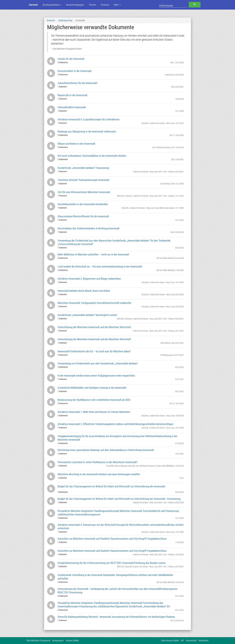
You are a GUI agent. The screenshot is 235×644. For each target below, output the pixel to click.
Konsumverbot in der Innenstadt (75, 71)
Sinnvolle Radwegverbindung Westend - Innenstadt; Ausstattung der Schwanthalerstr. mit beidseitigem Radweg (116, 617)
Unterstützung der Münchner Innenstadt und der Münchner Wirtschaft (94, 327)
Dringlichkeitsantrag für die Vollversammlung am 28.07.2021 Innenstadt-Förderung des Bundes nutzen (112, 563)
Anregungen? (58, 640)
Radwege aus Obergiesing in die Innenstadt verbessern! (87, 132)
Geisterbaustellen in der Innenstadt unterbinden (83, 204)
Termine (92, 5)
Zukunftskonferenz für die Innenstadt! (78, 83)
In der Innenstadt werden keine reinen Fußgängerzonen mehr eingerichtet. (97, 376)
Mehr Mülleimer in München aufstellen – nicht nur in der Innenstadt (93, 254)
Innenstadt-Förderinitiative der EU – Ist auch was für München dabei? (94, 351)
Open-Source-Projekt (170, 640)
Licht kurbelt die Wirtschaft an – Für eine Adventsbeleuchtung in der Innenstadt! (100, 267)
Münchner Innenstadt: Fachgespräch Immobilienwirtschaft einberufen (94, 303)
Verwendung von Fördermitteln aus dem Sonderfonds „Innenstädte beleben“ (98, 363)
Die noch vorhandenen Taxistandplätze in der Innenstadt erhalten (92, 156)
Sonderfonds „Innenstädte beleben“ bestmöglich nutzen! (87, 315)
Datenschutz (191, 640)
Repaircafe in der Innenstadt (72, 95)
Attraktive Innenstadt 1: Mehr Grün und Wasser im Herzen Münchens (94, 412)
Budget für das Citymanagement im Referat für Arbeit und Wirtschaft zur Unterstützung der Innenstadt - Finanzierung (119, 499)
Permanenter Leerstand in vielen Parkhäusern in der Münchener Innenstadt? (98, 462)
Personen (105, 5)
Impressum (203, 640)
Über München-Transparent (38, 640)
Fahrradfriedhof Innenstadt (72, 107)
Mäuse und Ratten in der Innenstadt (76, 144)
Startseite (33, 5)
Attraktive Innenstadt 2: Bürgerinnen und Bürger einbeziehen (89, 279)
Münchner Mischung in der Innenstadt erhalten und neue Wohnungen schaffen (99, 474)
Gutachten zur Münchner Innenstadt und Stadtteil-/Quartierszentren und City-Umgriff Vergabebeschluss (112, 539)
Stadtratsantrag (65, 20)
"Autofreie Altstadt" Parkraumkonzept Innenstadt (83, 180)
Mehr (117, 5)
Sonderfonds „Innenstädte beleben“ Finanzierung (83, 168)
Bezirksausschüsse (52, 5)
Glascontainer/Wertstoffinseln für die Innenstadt (83, 216)
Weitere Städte (72, 640)
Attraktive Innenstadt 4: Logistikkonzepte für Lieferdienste (89, 119)
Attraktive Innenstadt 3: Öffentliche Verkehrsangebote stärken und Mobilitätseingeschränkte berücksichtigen (115, 424)
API (182, 640)
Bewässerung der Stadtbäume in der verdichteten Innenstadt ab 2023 (94, 400)
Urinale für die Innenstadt (71, 59)
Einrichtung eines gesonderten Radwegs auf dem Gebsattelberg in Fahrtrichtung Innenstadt (106, 450)
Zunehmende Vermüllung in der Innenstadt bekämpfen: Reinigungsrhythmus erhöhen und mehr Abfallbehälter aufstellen (115, 577)
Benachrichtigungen (75, 5)
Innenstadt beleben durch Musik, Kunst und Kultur (84, 291)
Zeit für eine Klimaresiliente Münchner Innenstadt (84, 192)
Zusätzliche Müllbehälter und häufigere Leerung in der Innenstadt (92, 388)
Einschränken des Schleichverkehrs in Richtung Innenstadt (89, 228)
